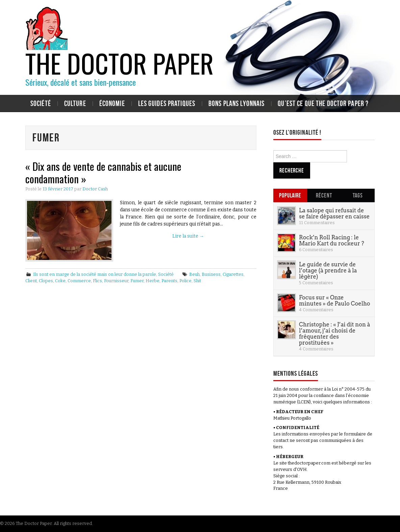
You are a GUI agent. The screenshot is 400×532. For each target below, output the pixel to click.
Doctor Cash (95, 189)
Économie (112, 103)
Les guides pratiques (167, 103)
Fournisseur (116, 281)
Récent (324, 195)
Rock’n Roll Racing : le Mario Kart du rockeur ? (332, 240)
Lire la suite (188, 236)
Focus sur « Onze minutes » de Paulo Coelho (335, 300)
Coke (60, 281)
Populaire (290, 195)
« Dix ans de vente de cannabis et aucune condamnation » (103, 172)
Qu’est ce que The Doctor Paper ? (323, 103)
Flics (97, 281)
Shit (197, 281)
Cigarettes (233, 274)
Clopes (46, 281)
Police (185, 281)
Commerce (79, 281)
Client (31, 281)
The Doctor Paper (119, 63)
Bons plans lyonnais (236, 103)
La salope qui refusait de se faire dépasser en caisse (334, 213)
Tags (358, 195)
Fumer (137, 281)
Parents (169, 281)
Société (41, 103)
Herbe (153, 281)
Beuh (194, 274)
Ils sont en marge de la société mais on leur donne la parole (95, 274)
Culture (75, 103)
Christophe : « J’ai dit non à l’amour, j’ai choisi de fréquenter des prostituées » (334, 334)
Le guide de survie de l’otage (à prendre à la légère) (328, 270)
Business (211, 274)
